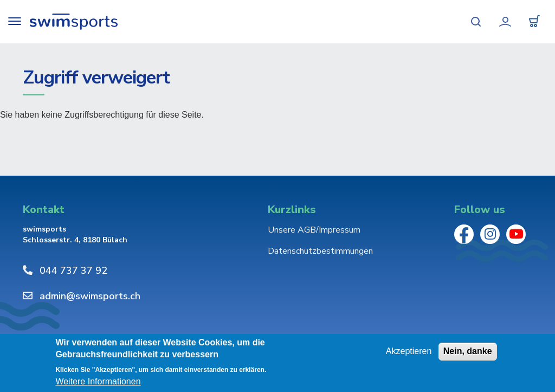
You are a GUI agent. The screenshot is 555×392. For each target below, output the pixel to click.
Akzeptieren (409, 351)
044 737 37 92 (73, 271)
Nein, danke (468, 351)
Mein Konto (505, 22)
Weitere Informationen (98, 382)
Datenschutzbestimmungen (320, 251)
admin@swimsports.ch (90, 296)
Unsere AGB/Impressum (314, 230)
